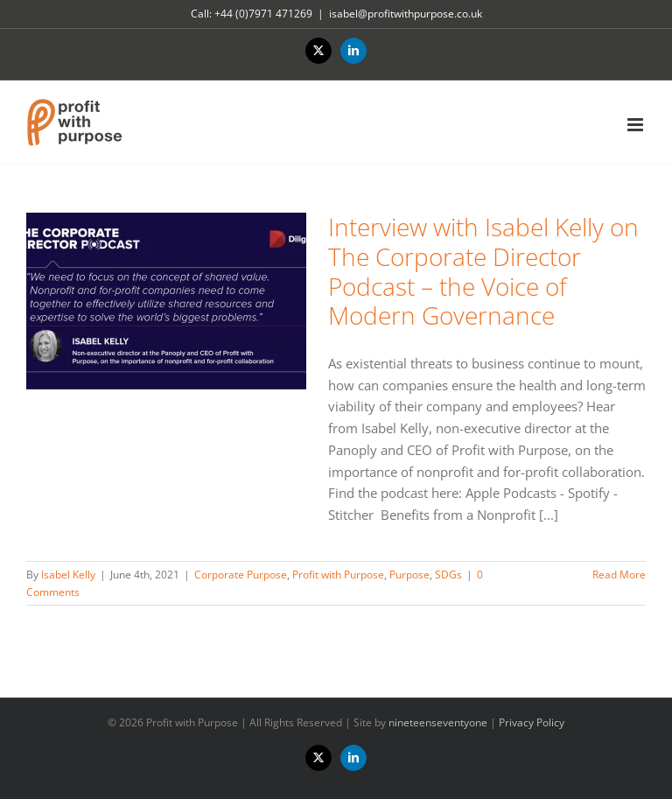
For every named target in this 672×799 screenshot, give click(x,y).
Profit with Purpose (338, 575)
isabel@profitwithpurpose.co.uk (406, 14)
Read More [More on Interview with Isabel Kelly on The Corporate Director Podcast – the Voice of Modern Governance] (619, 575)
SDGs (448, 575)
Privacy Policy (532, 722)
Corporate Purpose (241, 575)
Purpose (409, 575)
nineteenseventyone (438, 722)
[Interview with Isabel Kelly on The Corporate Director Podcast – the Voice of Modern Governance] (166, 301)
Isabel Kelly (68, 575)
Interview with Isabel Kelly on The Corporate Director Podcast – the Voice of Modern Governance (483, 271)
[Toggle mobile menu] (637, 125)
